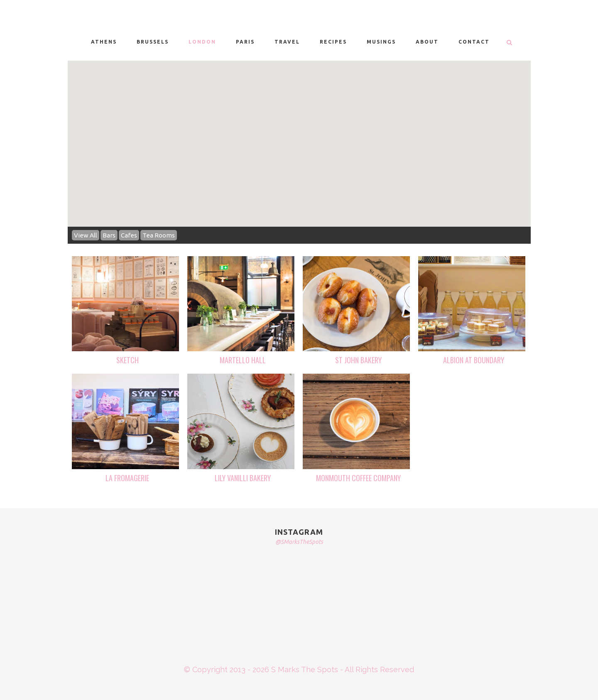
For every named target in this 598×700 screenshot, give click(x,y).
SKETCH (127, 360)
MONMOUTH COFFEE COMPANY (358, 478)
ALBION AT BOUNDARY (474, 360)
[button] (255, 148)
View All (86, 235)
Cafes (129, 235)
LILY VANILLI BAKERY (243, 478)
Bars (109, 235)
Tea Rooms (159, 235)
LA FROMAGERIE (127, 478)
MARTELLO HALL (243, 360)
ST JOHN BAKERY (358, 360)
